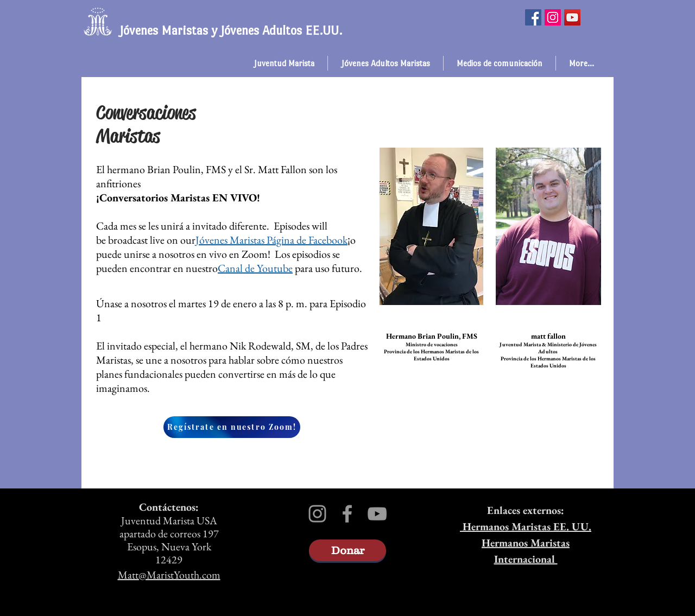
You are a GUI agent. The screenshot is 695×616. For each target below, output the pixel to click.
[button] (284, 63)
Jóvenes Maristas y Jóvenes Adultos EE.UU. (231, 30)
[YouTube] (572, 17)
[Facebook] (533, 17)
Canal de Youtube (255, 268)
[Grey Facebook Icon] (347, 514)
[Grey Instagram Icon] (317, 514)
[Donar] (347, 550)
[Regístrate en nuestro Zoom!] (232, 427)
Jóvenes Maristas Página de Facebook (271, 240)
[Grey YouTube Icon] (377, 514)
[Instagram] (553, 17)
